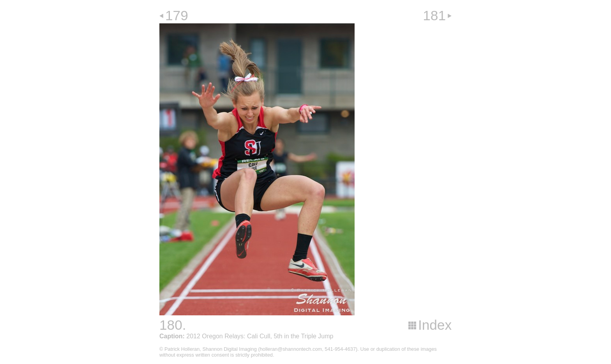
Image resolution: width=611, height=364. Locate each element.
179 (177, 15)
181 (434, 15)
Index (435, 325)
